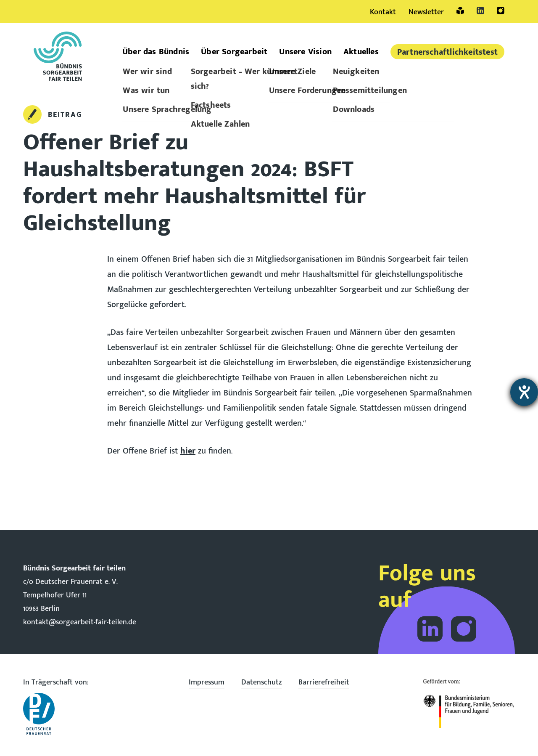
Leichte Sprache (460, 11)
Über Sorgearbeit (234, 52)
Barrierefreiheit (324, 682)
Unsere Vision (305, 52)
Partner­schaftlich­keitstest (447, 52)
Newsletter (426, 12)
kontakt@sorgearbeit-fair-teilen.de (80, 622)
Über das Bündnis (156, 52)
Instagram (501, 11)
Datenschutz (261, 682)
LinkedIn (480, 11)
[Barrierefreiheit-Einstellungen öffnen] (524, 392)
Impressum (207, 682)
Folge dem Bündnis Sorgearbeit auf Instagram (464, 629)
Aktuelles (361, 52)
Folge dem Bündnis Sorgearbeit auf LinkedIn (430, 629)
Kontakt (383, 12)
